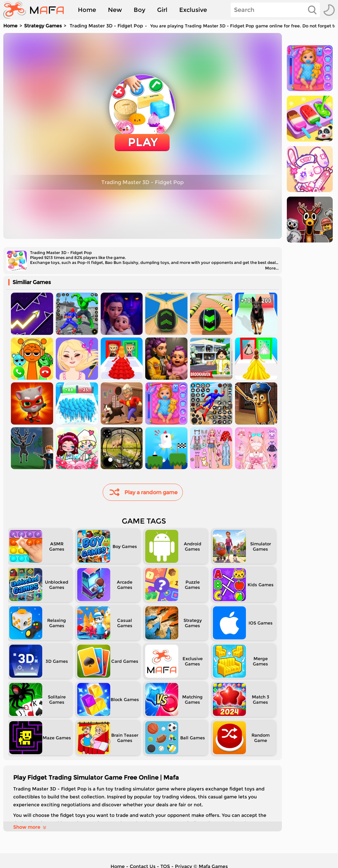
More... (272, 268)
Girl (162, 10)
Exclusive (193, 10)
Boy (139, 10)
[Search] (275, 10)
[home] (37, 10)
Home (87, 10)
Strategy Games (43, 26)
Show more (30, 827)
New (115, 10)
